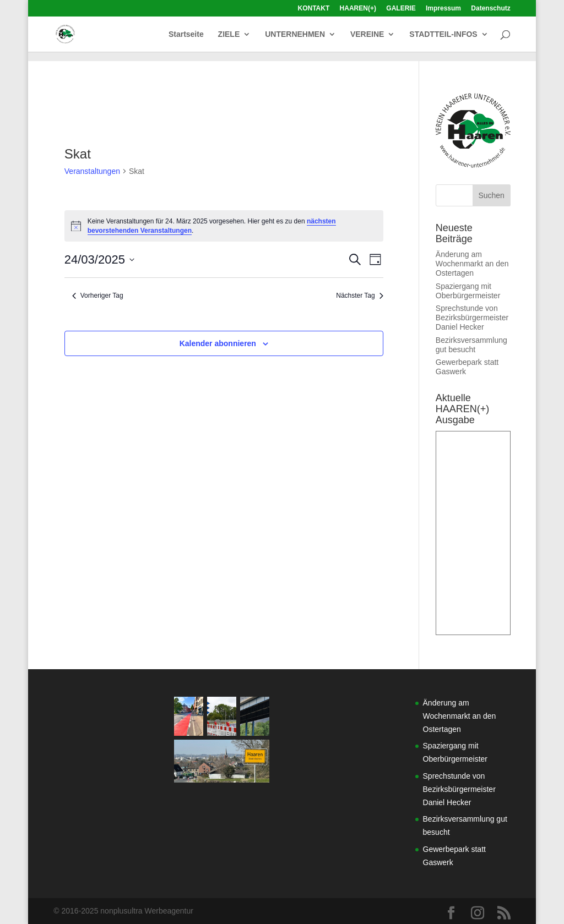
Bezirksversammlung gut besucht (471, 345)
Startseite (186, 34)
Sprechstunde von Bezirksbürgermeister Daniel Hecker (472, 318)
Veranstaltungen (92, 171)
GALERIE (401, 9)
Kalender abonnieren (218, 343)
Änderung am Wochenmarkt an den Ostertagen (472, 264)
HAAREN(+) (358, 9)
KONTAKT (313, 9)
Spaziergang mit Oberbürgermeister (468, 291)
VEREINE (367, 34)
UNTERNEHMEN (295, 34)
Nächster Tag (359, 296)
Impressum (443, 9)
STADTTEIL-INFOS (443, 34)
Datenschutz (490, 9)
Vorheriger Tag (98, 296)
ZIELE (229, 34)
